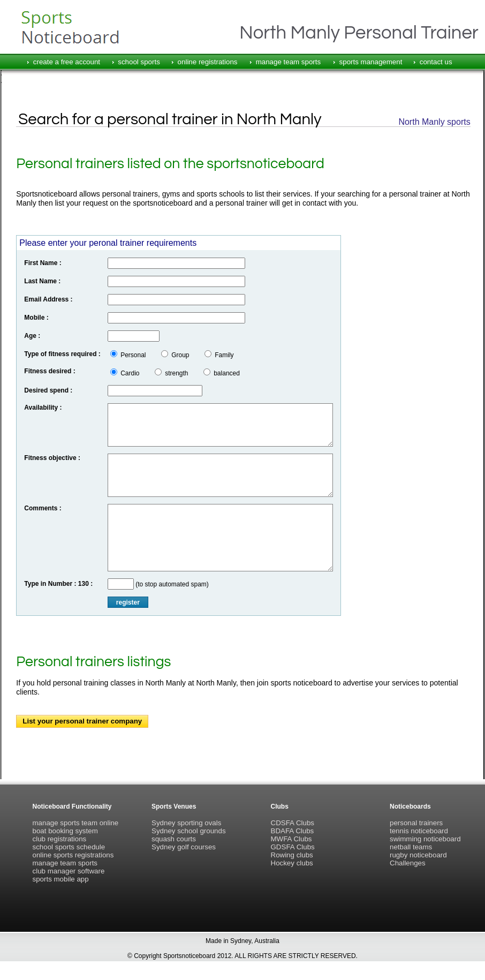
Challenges (408, 863)
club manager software (69, 871)
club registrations (60, 839)
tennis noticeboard (419, 831)
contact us (436, 62)
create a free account (67, 62)
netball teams (411, 847)
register (128, 602)
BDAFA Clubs (293, 831)
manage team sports (289, 62)
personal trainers (416, 823)
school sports (139, 62)
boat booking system (65, 831)
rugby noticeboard (418, 855)
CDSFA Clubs (293, 823)
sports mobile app (61, 879)
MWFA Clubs (291, 839)
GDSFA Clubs (293, 847)
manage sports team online (76, 823)
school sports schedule (69, 847)
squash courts (174, 839)
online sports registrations (73, 855)
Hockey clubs (292, 863)
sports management (371, 62)
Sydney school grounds (189, 831)
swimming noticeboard (425, 839)
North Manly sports (434, 122)
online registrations (208, 62)
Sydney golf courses (184, 847)
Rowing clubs (292, 855)
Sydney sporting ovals (186, 823)
